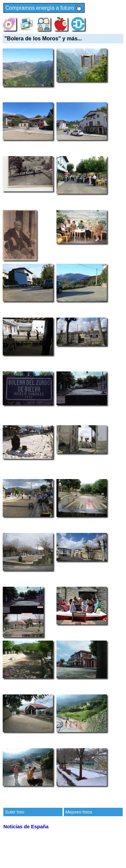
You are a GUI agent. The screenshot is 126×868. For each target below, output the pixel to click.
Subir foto (15, 812)
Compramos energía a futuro (44, 8)
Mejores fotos (79, 812)
